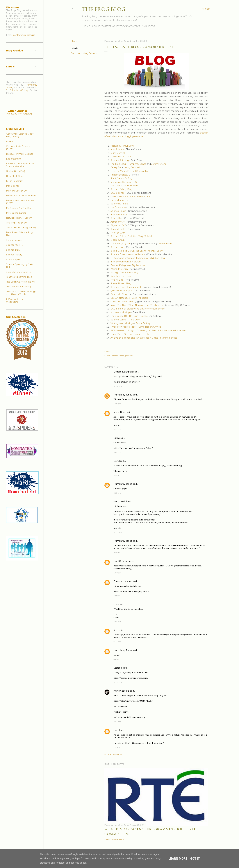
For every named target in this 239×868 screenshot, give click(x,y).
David (117, 461)
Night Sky (116, 146)
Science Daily (13, 250)
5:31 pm (117, 475)
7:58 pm (117, 642)
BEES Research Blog (122, 330)
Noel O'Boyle (121, 561)
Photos (149, 26)
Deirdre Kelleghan (120, 265)
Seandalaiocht (118, 229)
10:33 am (118, 532)
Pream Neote (142, 334)
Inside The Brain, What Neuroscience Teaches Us (136, 305)
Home (86, 26)
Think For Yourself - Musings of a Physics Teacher (21, 293)
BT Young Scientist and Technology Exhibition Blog (138, 258)
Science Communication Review (128, 254)
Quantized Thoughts (121, 291)
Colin (116, 438)
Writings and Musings (122, 323)
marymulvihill (121, 501)
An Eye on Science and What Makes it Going (134, 338)
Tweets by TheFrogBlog (19, 114)
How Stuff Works (15, 176)
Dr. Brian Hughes (138, 316)
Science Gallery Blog (121, 189)
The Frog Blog (104, 9)
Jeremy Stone (159, 164)
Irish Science (117, 149)
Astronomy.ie (118, 222)
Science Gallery (14, 255)
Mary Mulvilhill (118, 153)
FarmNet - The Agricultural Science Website (20, 165)
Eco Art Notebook (120, 298)
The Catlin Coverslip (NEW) (20, 282)
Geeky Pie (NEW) (15, 171)
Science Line (117, 247)
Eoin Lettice (143, 197)
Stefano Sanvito (169, 338)
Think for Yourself (120, 171)
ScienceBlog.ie (118, 211)
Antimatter (116, 218)
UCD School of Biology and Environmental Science (138, 309)
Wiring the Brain (119, 269)
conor (117, 604)
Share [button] (74, 41)
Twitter (105, 26)
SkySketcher (138, 265)
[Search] (207, 9)
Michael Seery (155, 251)
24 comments (118, 839)
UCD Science (118, 193)
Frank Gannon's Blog (121, 178)
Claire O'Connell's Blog (122, 302)
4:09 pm (117, 573)
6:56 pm (117, 493)
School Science (14, 240)
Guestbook (119, 26)
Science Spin (13, 260)
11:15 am (117, 553)
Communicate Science (123, 197)
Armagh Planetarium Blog (125, 272)
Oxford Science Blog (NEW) (21, 228)
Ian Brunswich (130, 186)
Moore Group (118, 240)
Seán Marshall (134, 287)
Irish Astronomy (119, 215)
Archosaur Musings (121, 312)
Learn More (178, 859)
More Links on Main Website (21, 196)
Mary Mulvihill (145, 236)
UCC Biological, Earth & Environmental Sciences (160, 330)
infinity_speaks (121, 691)
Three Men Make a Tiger (123, 327)
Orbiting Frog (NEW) (17, 223)
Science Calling (119, 320)
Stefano (118, 668)
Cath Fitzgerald (140, 298)
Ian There (116, 186)
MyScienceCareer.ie (121, 182)
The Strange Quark (120, 244)
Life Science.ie (118, 207)
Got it (195, 859)
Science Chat (118, 287)
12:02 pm (118, 386)
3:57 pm (117, 621)
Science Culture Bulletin (123, 236)
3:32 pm (117, 429)
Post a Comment (113, 754)
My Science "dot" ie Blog (19, 208)
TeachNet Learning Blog (19, 277)
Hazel (117, 730)
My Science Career (16, 213)
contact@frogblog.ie (24, 35)
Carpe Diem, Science (122, 334)
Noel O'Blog (117, 280)
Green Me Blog (119, 294)
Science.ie (116, 204)
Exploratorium (13, 159)
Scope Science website (18, 272)
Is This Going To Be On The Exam (128, 251)
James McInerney (120, 200)
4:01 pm (117, 452)
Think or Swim (118, 233)
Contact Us (135, 26)
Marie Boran (165, 244)
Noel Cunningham (140, 171)
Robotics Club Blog (121, 276)
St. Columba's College (18, 90)
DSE (129, 157)
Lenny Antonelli (132, 167)
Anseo (9, 141)
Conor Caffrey (143, 323)
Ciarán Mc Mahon (123, 581)
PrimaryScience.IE (120, 175)
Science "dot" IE (15, 245)
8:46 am (117, 659)
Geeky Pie (116, 167)
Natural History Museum (19, 218)
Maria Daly (134, 320)
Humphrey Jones (137, 164)
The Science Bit (119, 316)
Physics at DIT (118, 225)
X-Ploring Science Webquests (15, 300)
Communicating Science (84, 53)
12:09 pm (118, 682)
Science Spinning (120, 160)
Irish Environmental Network (126, 262)
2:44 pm (117, 722)
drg (115, 630)
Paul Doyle (129, 146)
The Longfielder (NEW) (18, 287)
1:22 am (117, 596)
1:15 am (117, 747)
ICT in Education (15, 181)
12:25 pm (117, 404)
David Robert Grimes (150, 327)
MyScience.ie (118, 157)
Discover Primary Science (20, 154)
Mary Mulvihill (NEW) (17, 191)
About (95, 26)
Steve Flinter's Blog (121, 283)
